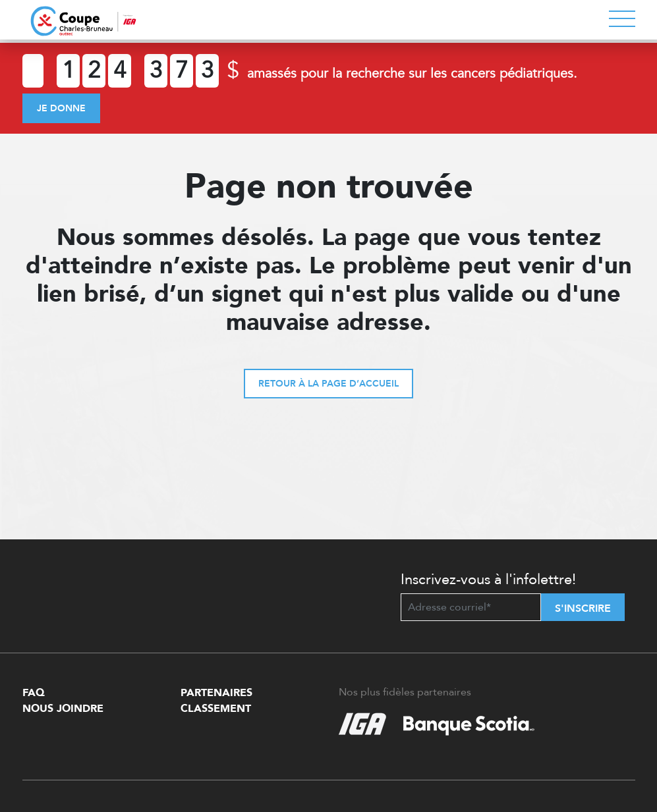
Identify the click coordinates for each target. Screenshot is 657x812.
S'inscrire (583, 609)
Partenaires (216, 693)
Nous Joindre (63, 709)
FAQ (34, 693)
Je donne (61, 108)
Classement (216, 709)
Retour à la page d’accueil (328, 384)
